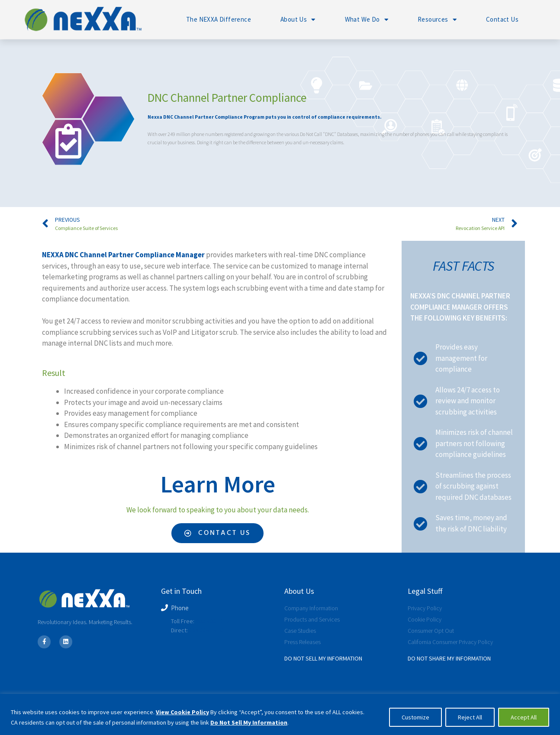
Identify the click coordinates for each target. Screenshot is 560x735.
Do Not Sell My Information (249, 722)
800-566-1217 (212, 621)
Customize (415, 717)
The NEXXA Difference (219, 19)
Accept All (524, 717)
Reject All (470, 717)
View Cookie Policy (182, 712)
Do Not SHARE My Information (449, 658)
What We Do (367, 20)
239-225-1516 (206, 630)
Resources (437, 20)
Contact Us (502, 19)
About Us (298, 20)
